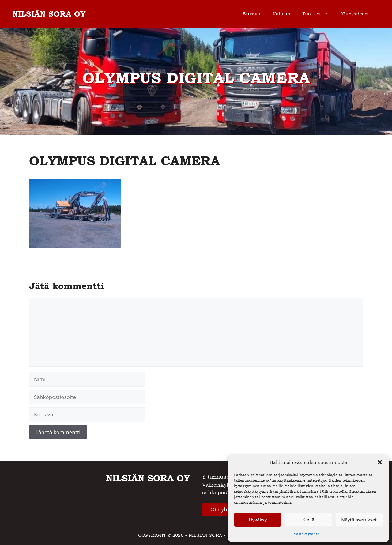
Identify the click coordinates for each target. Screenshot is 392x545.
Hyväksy (258, 520)
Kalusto (281, 14)
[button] (380, 462)
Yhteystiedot (355, 14)
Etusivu (251, 14)
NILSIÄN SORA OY (49, 14)
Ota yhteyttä (226, 509)
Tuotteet (318, 14)
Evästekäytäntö (305, 534)
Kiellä (309, 520)
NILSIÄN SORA (205, 535)
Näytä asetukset (359, 520)
